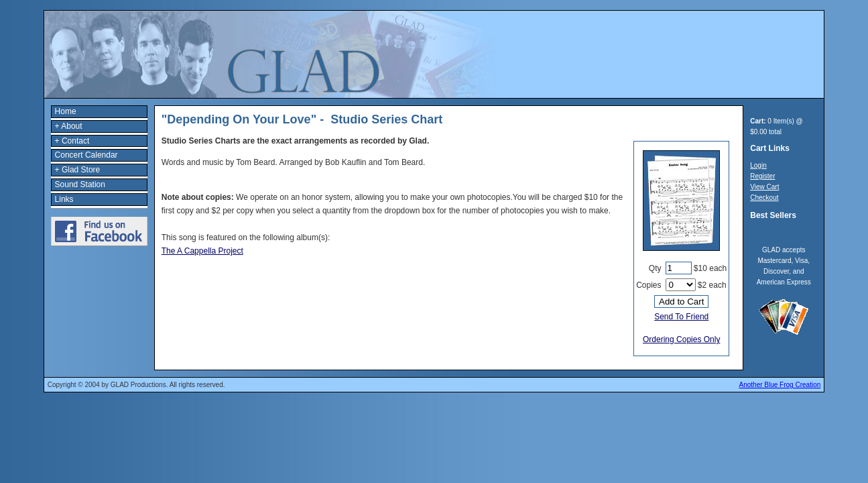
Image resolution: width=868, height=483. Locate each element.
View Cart (764, 187)
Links (64, 199)
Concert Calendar (86, 155)
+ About (69, 126)
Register (762, 176)
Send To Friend (681, 317)
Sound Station (80, 184)
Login (758, 165)
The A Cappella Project (202, 251)
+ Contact (72, 141)
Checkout (764, 198)
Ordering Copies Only (681, 339)
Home (66, 111)
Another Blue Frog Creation (780, 385)
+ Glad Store (78, 170)
